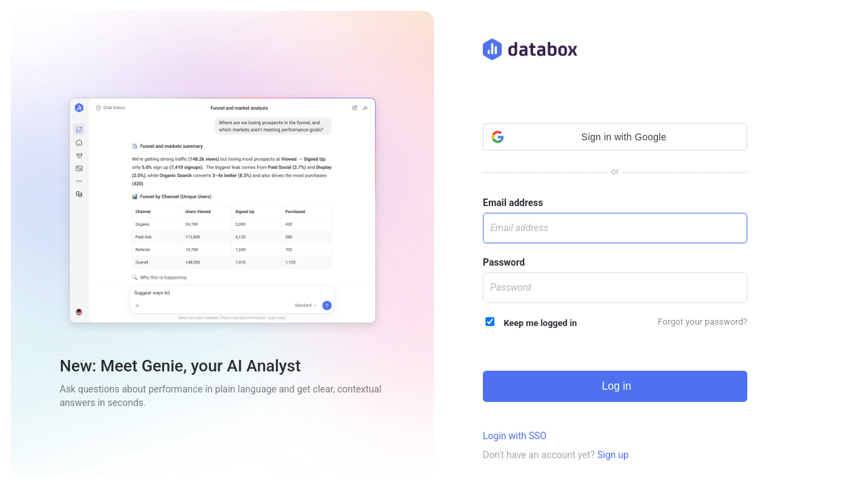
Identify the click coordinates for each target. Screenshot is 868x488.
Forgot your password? (703, 322)
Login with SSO (515, 436)
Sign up (613, 455)
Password (504, 262)
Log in (615, 386)
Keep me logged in (531, 323)
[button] (615, 137)
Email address (513, 203)
